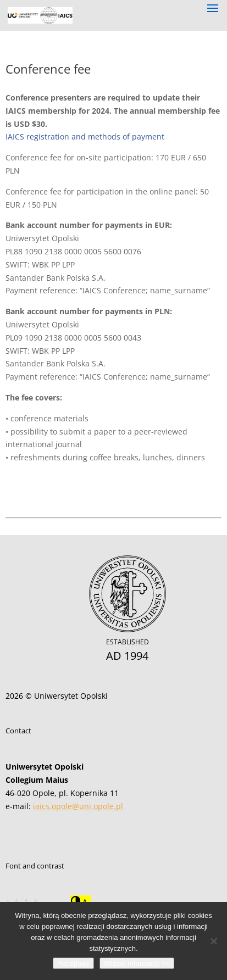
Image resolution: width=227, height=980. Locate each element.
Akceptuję (73, 963)
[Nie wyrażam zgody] (213, 941)
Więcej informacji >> (137, 963)
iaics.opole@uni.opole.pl (78, 806)
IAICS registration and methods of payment (85, 137)
